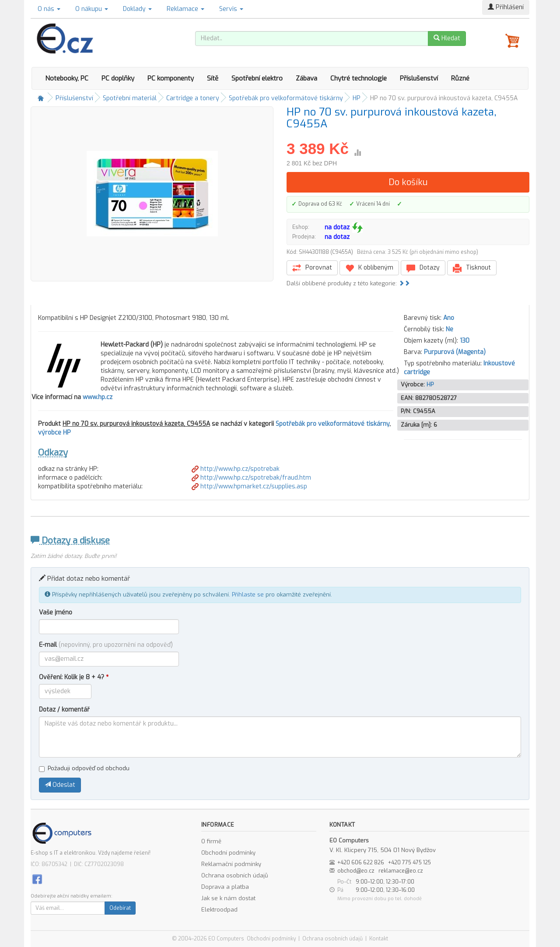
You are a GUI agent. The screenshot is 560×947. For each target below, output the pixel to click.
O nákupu (92, 9)
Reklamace (185, 9)
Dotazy (423, 268)
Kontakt (379, 939)
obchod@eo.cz (356, 871)
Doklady (137, 9)
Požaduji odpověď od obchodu (84, 768)
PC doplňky (118, 78)
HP (357, 98)
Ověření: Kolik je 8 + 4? (74, 677)
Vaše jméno (56, 612)
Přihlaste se (248, 595)
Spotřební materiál (130, 98)
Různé (460, 78)
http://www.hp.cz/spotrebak (236, 469)
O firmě (211, 841)
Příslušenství (419, 78)
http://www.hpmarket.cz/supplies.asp (249, 486)
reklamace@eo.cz (401, 871)
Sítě (213, 78)
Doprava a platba (225, 887)
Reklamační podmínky (231, 864)
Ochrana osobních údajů (235, 875)
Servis (231, 9)
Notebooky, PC (67, 78)
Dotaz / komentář (64, 710)
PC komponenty (171, 78)
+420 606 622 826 (361, 863)
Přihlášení (506, 7)
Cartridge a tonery (193, 98)
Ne (450, 329)
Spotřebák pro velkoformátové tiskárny (286, 98)
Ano (449, 318)
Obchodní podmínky (228, 853)
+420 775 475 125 (409, 863)
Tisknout (472, 268)
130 (465, 341)
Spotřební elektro (257, 78)
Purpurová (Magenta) (455, 352)
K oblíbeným (369, 268)
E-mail (106, 645)
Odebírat (120, 908)
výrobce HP (54, 433)
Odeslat (60, 785)
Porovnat (312, 268)
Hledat (447, 38)
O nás (49, 9)
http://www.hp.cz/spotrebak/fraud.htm (251, 478)
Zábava (306, 78)
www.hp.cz (98, 397)
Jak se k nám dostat (228, 898)
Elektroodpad (219, 910)
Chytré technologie (359, 78)
